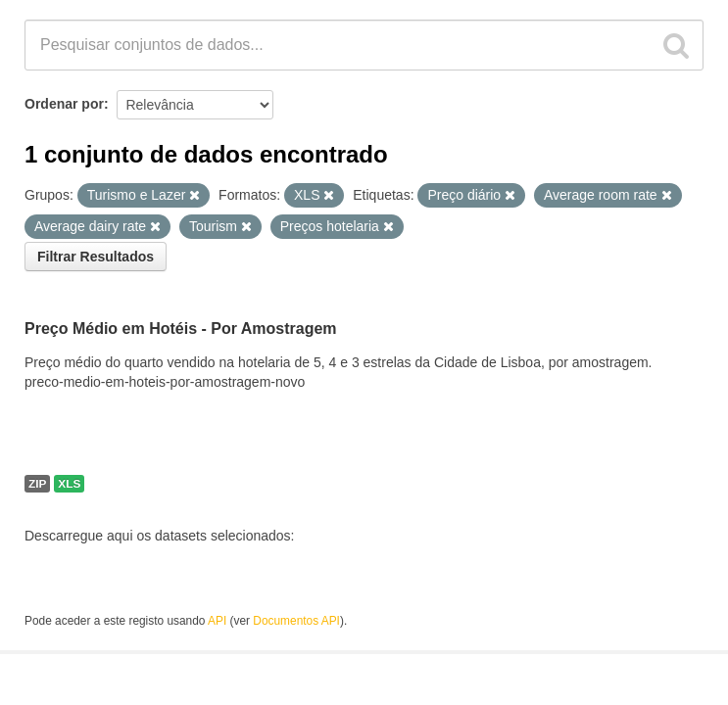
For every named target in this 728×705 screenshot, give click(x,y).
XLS (69, 484)
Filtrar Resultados (96, 257)
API (217, 621)
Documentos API (296, 621)
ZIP (37, 484)
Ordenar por (64, 104)
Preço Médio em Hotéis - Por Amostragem (181, 329)
